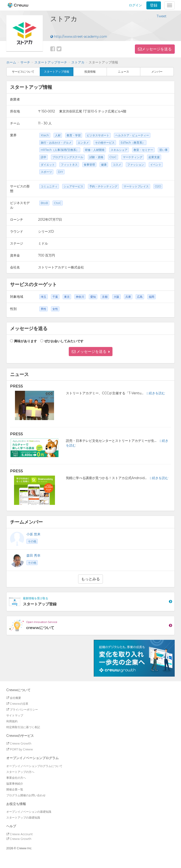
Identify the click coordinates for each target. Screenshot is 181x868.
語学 (43, 157)
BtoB (44, 203)
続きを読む (156, 393)
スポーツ (46, 172)
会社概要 (14, 698)
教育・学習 (74, 135)
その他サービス (105, 143)
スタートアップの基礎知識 (23, 818)
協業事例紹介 (15, 784)
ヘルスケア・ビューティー (132, 135)
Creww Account (20, 834)
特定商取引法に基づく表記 (23, 727)
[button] (91, 352)
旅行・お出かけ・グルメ (56, 143)
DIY (61, 172)
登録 (154, 5)
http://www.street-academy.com (79, 37)
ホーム (11, 62)
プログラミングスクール (68, 157)
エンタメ (83, 143)
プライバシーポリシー (22, 710)
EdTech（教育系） (133, 143)
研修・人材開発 (95, 150)
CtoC (113, 157)
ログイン (135, 5)
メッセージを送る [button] (157, 49)
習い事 (163, 150)
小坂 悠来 (33, 534)
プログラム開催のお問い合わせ (26, 795)
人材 (58, 135)
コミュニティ (49, 186)
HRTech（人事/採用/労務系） (60, 150)
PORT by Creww (20, 749)
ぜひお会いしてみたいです (64, 341)
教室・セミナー (143, 150)
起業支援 (154, 157)
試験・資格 (96, 157)
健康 (104, 165)
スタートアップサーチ (51, 62)
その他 (32, 541)
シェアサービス (73, 186)
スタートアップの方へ (20, 772)
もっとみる (90, 579)
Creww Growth (19, 743)
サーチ (25, 62)
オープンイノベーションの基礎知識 (29, 812)
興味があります (25, 341)
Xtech (45, 135)
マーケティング (133, 157)
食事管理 (89, 165)
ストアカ (78, 62)
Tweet (162, 16)
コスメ (117, 165)
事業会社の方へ (16, 778)
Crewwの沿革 (17, 704)
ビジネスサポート (98, 135)
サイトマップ (15, 715)
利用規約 (12, 721)
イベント (156, 165)
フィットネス (69, 165)
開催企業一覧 (15, 789)
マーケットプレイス (136, 186)
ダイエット (48, 165)
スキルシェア (119, 150)
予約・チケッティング (103, 186)
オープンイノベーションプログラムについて (34, 766)
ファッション (136, 165)
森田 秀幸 (33, 555)
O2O (158, 186)
